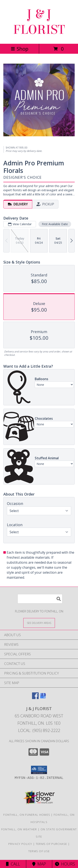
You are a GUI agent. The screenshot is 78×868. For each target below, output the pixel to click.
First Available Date (55, 224)
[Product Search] (40, 599)
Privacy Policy (20, 844)
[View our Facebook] (35, 698)
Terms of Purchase (51, 844)
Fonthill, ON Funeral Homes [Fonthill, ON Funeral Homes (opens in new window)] (27, 815)
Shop (20, 49)
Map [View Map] (39, 864)
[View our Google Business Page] (43, 698)
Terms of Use (39, 851)
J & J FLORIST (39, 22)
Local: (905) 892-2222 (39, 730)
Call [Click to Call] (13, 864)
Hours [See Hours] (65, 864)
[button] (39, 770)
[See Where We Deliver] (39, 623)
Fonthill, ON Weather (19, 829)
